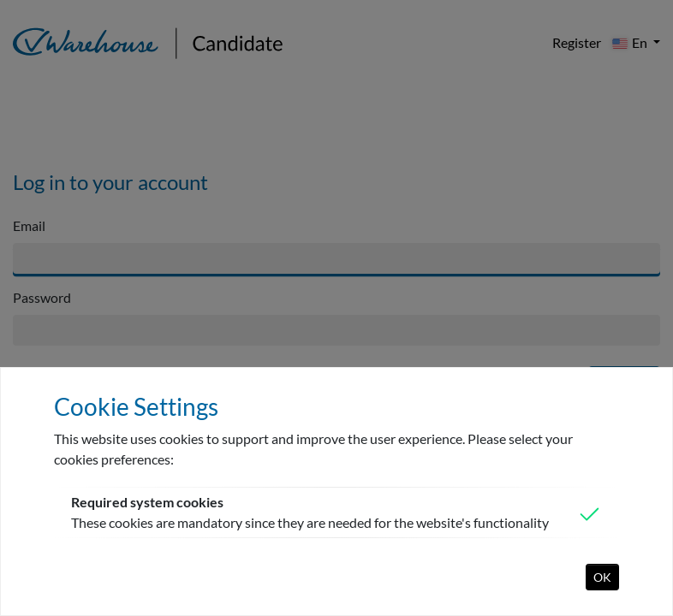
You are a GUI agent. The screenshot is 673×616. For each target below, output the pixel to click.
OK (602, 577)
